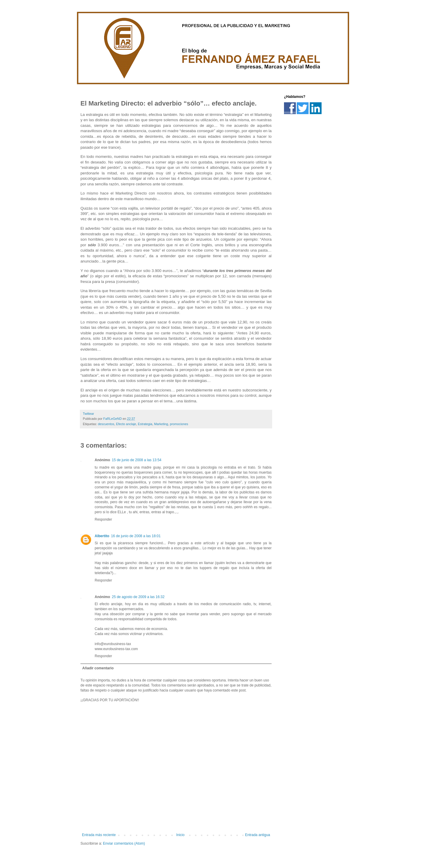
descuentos (106, 424)
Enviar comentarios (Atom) (124, 843)
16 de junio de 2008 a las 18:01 (136, 536)
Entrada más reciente (99, 835)
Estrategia (145, 424)
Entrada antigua (258, 835)
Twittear (88, 414)
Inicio (180, 835)
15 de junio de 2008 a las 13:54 (137, 460)
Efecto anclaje (126, 424)
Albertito (102, 536)
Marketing (161, 424)
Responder (103, 519)
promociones (179, 424)
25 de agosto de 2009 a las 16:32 (138, 597)
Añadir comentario (98, 668)
